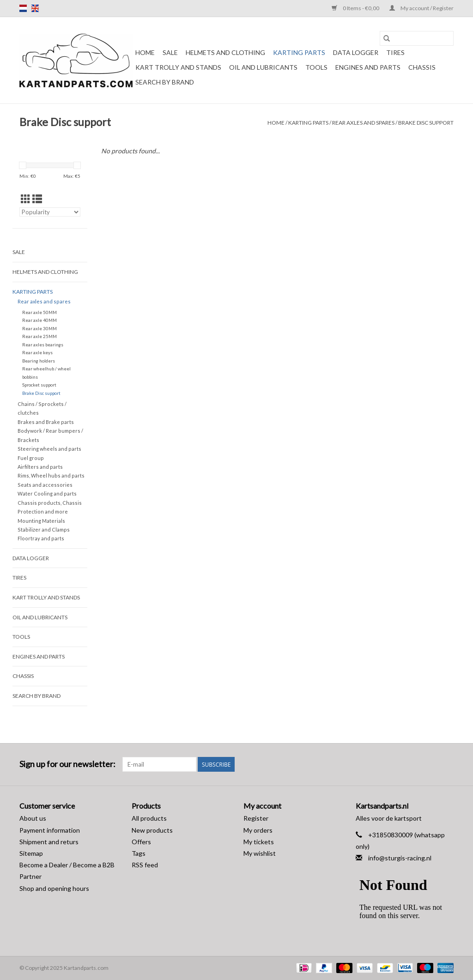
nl (23, 8)
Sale (170, 52)
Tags (139, 853)
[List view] (37, 199)
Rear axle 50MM (39, 312)
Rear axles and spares (363, 123)
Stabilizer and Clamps (44, 529)
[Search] (417, 38)
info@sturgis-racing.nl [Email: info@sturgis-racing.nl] (400, 858)
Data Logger (356, 52)
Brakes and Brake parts (46, 422)
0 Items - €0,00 (356, 8)
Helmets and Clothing (225, 52)
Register (256, 818)
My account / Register (421, 8)
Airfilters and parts (40, 467)
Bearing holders (39, 361)
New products (152, 830)
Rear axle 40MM (39, 320)
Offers (141, 842)
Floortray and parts (41, 538)
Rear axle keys (37, 352)
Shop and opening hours (54, 888)
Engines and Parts (368, 67)
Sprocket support (39, 385)
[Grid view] (26, 199)
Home (145, 52)
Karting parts (299, 52)
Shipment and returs (49, 842)
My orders (258, 830)
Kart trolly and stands (178, 67)
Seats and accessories (45, 485)
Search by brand (165, 82)
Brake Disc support (426, 123)
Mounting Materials (41, 521)
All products (149, 818)
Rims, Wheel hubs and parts (51, 475)
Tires (395, 52)
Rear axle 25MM (39, 336)
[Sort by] (50, 212)
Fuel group (31, 458)
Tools (316, 67)
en (35, 8)
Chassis (422, 67)
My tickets (259, 842)
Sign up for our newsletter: (67, 764)
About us (33, 818)
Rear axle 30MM (39, 328)
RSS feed (145, 865)
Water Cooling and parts (47, 493)
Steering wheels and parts (49, 449)
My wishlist (260, 853)
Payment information (50, 830)
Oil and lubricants (263, 67)
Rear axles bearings (43, 345)
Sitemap (31, 853)
